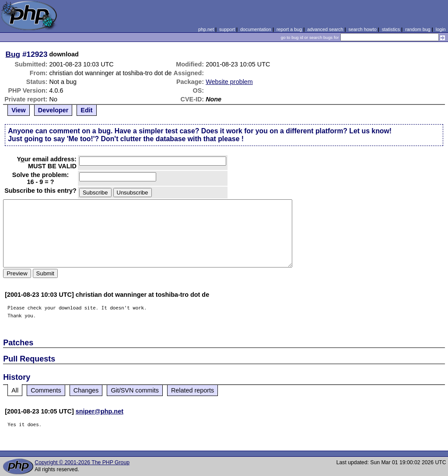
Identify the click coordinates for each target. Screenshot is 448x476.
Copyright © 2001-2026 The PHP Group (82, 462)
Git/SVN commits (135, 390)
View (19, 110)
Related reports (192, 390)
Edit (86, 110)
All (15, 390)
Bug (13, 54)
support (227, 29)
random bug (418, 29)
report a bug (289, 29)
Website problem (229, 82)
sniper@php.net (100, 411)
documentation (256, 29)
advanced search (325, 29)
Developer (53, 110)
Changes (86, 390)
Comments (46, 390)
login (441, 29)
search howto (362, 29)
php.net (206, 29)
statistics (391, 29)
